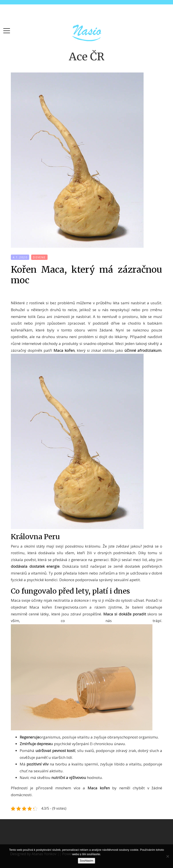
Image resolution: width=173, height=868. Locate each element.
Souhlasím (86, 861)
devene (39, 257)
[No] (167, 856)
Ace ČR (87, 57)
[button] (7, 30)
